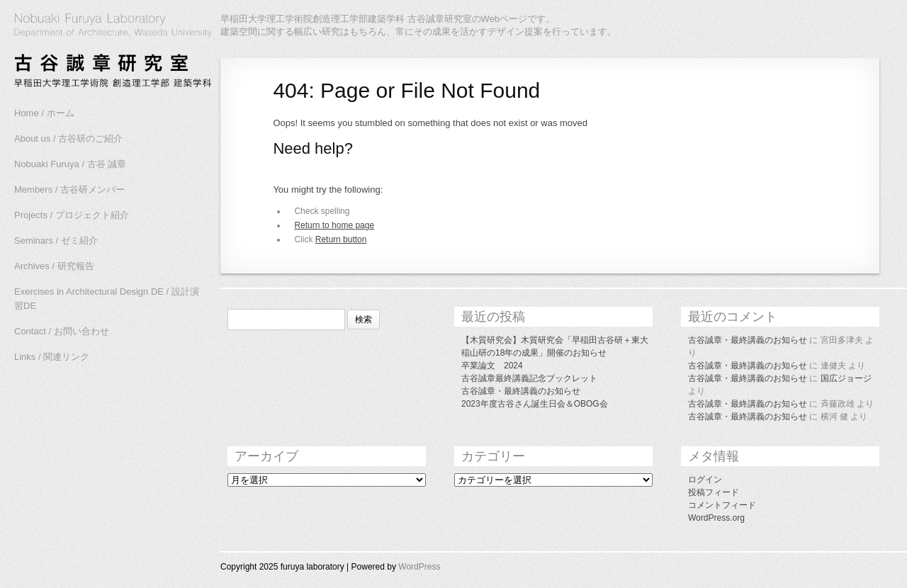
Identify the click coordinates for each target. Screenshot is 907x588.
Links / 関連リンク (52, 357)
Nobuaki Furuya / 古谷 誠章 (70, 164)
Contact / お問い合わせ (62, 331)
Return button (341, 239)
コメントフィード (722, 505)
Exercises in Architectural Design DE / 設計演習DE (107, 299)
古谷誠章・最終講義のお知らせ (521, 391)
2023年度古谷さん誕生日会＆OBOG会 (535, 404)
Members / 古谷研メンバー (69, 190)
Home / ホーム (44, 113)
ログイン (705, 480)
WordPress (419, 567)
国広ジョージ (846, 378)
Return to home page (334, 225)
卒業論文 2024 (492, 366)
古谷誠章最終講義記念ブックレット (529, 378)
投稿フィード (714, 492)
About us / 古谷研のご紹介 (68, 138)
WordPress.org (716, 518)
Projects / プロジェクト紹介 (72, 215)
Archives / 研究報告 (54, 266)
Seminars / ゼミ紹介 (56, 241)
